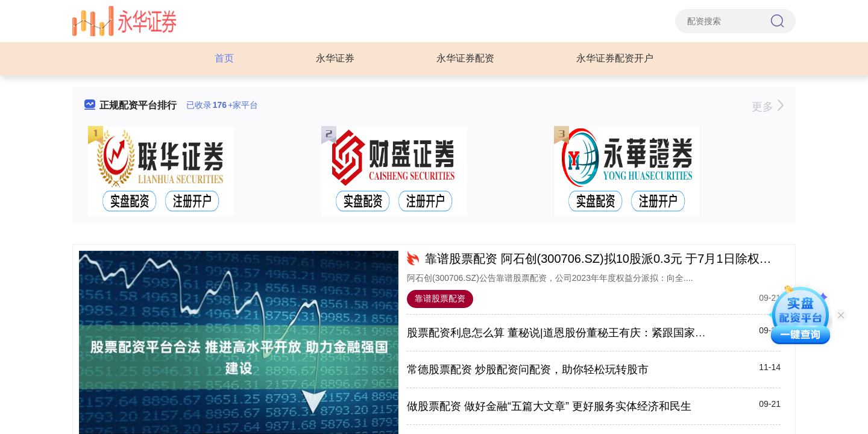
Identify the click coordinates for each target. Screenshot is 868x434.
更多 (768, 107)
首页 (224, 58)
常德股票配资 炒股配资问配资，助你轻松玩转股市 (528, 370)
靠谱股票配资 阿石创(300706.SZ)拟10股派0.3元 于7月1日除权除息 (604, 259)
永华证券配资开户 (615, 58)
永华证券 (335, 58)
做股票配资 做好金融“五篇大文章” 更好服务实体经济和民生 (549, 406)
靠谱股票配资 (440, 298)
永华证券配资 (465, 58)
